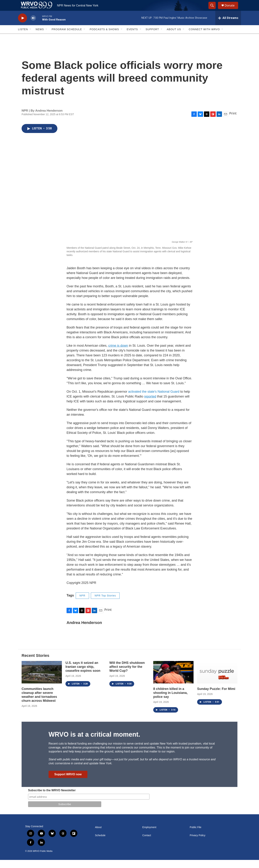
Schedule (100, 843)
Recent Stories (35, 664)
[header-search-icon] (214, 10)
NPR (82, 604)
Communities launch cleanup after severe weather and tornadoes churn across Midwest (39, 703)
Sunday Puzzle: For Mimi (216, 697)
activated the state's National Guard (154, 400)
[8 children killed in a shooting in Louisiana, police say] (173, 680)
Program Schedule (67, 37)
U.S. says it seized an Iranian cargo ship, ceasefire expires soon (83, 675)
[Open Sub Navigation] (31, 37)
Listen (23, 37)
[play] (22, 26)
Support (152, 37)
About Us (174, 37)
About (98, 835)
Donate (232, 9)
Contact (147, 843)
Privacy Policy (198, 843)
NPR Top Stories (105, 604)
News (40, 37)
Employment (149, 835)
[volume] (33, 26)
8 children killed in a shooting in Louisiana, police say (170, 701)
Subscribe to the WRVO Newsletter (52, 798)
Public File (196, 835)
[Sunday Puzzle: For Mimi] (217, 680)
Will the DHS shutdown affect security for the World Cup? (127, 675)
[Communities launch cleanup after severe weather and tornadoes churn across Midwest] (42, 680)
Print (233, 121)
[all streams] (228, 26)
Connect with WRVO (204, 37)
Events (132, 37)
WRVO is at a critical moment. (94, 742)
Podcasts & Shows (104, 37)
